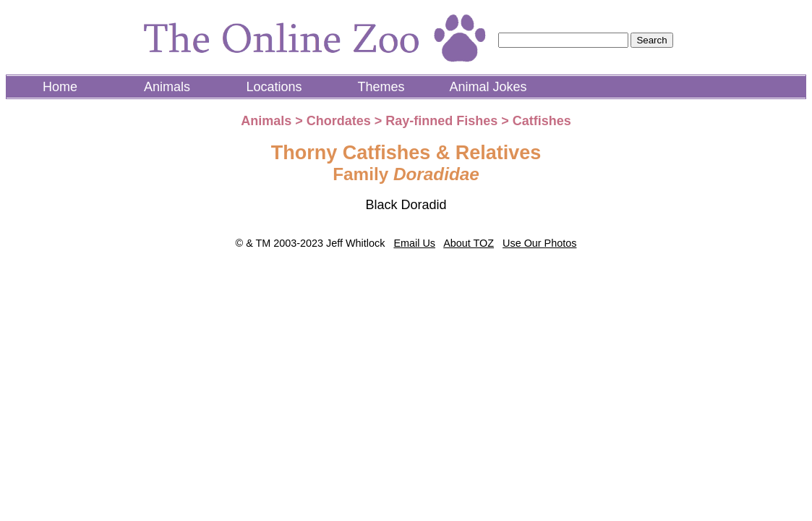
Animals (167, 87)
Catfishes (542, 121)
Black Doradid (406, 205)
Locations (274, 87)
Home (60, 87)
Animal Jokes (488, 87)
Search (651, 40)
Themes (381, 87)
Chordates (339, 121)
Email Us (414, 243)
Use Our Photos (539, 243)
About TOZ (469, 243)
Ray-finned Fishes (441, 121)
